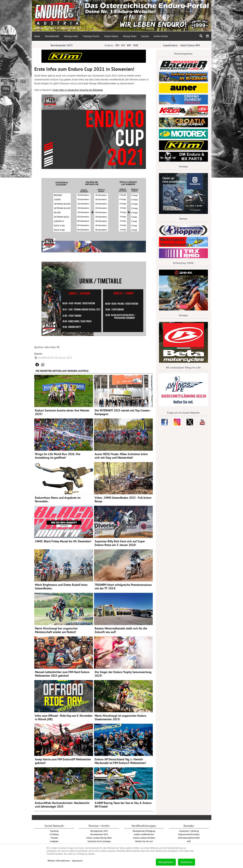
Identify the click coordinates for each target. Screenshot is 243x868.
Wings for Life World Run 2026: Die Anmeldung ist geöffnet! (58, 456)
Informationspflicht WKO (189, 838)
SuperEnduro (170, 45)
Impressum (77, 861)
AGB (189, 841)
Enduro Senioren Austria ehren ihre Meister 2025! (62, 412)
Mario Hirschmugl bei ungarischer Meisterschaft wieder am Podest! (56, 630)
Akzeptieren (166, 862)
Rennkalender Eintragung (144, 831)
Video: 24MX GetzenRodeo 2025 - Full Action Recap (123, 499)
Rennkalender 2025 (62, 45)
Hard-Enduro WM (190, 45)
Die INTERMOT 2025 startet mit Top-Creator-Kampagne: (123, 412)
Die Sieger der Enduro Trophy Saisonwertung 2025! (123, 674)
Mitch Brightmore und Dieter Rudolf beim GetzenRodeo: (61, 587)
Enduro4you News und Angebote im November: (58, 499)
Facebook (54, 831)
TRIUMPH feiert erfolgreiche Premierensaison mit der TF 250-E (123, 587)
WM (129, 45)
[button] (37, 365)
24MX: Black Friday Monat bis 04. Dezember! (63, 541)
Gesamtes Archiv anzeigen (99, 841)
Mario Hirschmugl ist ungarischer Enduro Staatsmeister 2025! (121, 717)
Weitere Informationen (59, 861)
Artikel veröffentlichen (144, 834)
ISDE (136, 45)
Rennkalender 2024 (99, 834)
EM (123, 45)
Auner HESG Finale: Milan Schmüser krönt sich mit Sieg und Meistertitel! (121, 456)
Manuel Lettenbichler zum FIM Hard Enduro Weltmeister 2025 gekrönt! (62, 674)
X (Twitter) (54, 834)
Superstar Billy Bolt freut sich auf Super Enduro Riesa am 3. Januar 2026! (120, 543)
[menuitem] (37, 36)
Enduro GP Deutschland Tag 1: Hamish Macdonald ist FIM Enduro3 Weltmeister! (120, 761)
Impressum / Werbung (189, 831)
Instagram (54, 841)
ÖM (117, 45)
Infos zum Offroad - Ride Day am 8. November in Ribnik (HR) (64, 717)
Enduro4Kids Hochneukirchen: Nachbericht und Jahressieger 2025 (62, 805)
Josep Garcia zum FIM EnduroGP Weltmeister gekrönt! (63, 761)
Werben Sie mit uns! (144, 841)
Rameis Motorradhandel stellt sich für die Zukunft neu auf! (121, 630)
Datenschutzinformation (189, 834)
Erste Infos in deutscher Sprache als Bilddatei (78, 90)
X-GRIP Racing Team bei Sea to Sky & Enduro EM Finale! (123, 805)
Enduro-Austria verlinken (144, 838)
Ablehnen (187, 862)
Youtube (54, 838)
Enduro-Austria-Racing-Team (99, 838)
